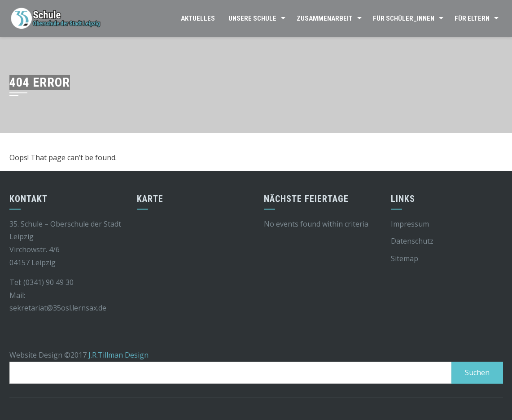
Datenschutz (412, 241)
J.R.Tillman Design (118, 355)
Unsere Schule (252, 18)
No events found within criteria (316, 224)
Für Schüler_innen (404, 18)
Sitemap (405, 258)
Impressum (410, 224)
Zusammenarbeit (325, 18)
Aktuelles (198, 18)
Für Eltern (472, 18)
